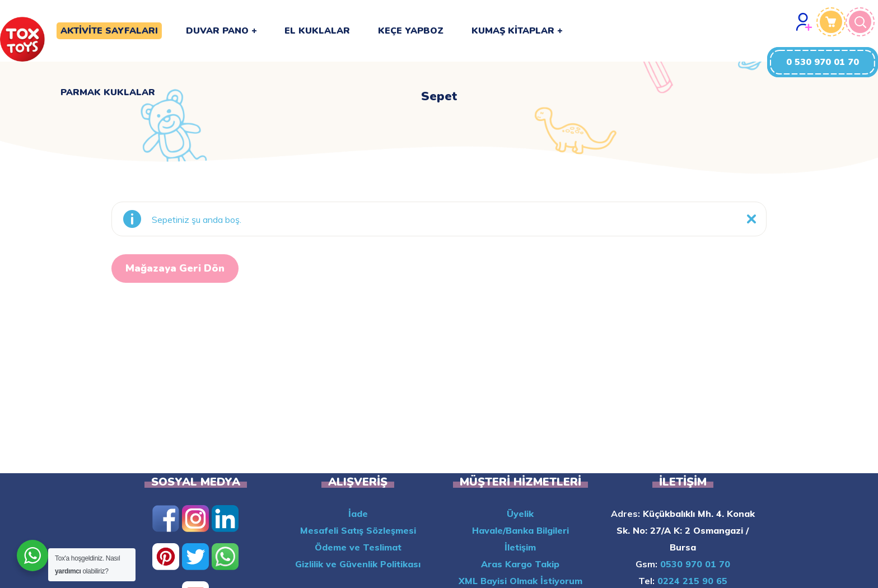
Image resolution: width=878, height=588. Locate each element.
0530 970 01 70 (694, 564)
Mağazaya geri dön (175, 268)
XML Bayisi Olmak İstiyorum (520, 581)
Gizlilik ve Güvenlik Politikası (358, 564)
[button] (823, 62)
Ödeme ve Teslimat (358, 547)
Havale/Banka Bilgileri (520, 530)
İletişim (520, 547)
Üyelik (520, 514)
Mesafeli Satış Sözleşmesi (358, 530)
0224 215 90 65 (691, 581)
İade (358, 514)
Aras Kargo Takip (520, 564)
